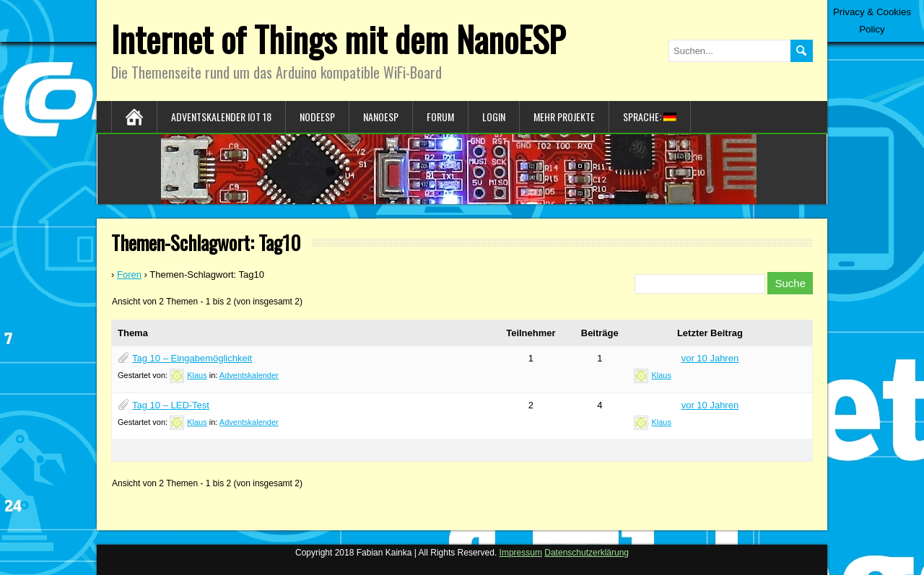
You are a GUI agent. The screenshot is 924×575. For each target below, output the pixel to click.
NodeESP (317, 117)
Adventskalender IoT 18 (221, 117)
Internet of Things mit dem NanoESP (338, 39)
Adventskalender (249, 375)
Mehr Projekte (564, 117)
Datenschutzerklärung (587, 553)
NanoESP (381, 117)
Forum (440, 117)
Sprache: (650, 117)
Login (494, 117)
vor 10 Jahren (710, 358)
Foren (129, 275)
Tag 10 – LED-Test (171, 405)
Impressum (521, 553)
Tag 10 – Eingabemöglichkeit (192, 358)
